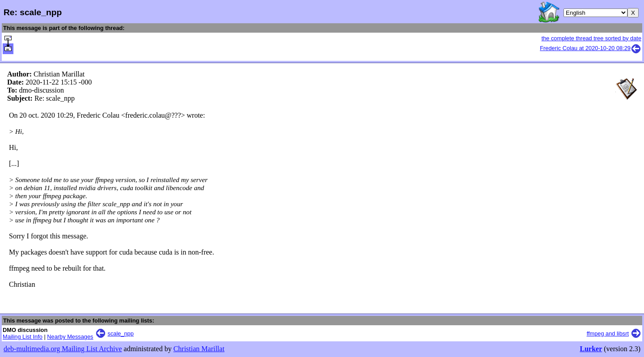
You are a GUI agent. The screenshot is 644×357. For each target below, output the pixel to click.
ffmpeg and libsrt (608, 334)
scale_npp (121, 334)
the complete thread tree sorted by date (591, 38)
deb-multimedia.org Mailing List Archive (63, 349)
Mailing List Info (23, 337)
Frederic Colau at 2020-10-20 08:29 (591, 48)
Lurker (591, 349)
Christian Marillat (199, 349)
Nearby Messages (70, 337)
